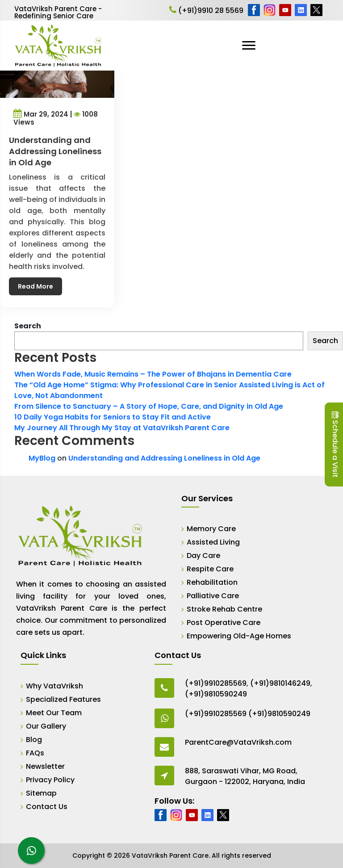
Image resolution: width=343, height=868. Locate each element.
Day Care (203, 556)
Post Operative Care (224, 623)
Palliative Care (213, 596)
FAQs (35, 753)
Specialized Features (63, 699)
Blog (34, 740)
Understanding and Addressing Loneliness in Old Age (164, 458)
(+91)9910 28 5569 (206, 10)
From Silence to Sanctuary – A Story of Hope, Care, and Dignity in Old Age (149, 406)
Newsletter (45, 766)
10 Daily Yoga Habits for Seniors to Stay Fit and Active (113, 417)
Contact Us (47, 807)
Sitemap (41, 793)
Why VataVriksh (54, 686)
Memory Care (211, 529)
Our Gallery (46, 726)
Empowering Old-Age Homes (239, 636)
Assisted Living (213, 542)
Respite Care (210, 569)
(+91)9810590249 (216, 694)
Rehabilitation (212, 582)
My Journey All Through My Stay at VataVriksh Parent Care (122, 428)
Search (28, 326)
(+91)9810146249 (280, 683)
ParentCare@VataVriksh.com (238, 742)
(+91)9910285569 (216, 683)
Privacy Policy (50, 780)
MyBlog (42, 458)
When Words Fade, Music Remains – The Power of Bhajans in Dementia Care (153, 374)
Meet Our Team (54, 713)
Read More (36, 286)
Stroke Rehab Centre (224, 609)
